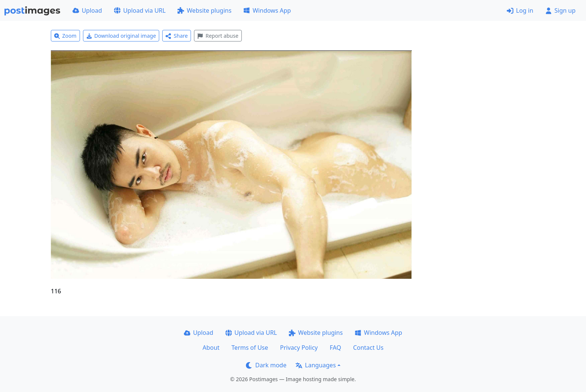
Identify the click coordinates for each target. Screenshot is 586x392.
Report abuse (218, 36)
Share (177, 36)
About (211, 348)
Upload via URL (140, 10)
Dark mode (266, 365)
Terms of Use (250, 348)
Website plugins (204, 10)
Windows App (267, 10)
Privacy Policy (299, 348)
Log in (520, 10)
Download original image (121, 36)
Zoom (65, 36)
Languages (316, 365)
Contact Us (368, 348)
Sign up (560, 10)
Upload (87, 10)
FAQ (335, 348)
